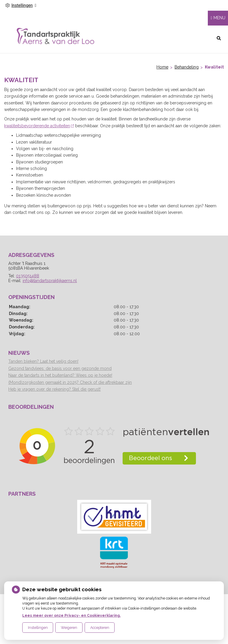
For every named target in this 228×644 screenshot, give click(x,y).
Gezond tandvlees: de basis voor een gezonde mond (60, 368)
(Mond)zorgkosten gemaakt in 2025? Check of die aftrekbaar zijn (70, 382)
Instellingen (38, 628)
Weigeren (69, 628)
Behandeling (187, 67)
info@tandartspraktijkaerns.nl (50, 281)
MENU (219, 18)
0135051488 (28, 276)
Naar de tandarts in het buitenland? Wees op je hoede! (60, 375)
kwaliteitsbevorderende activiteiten (39, 126)
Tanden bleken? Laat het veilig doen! (43, 361)
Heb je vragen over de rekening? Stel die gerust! (54, 389)
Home (162, 67)
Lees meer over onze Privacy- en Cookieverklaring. (71, 615)
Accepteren (100, 628)
